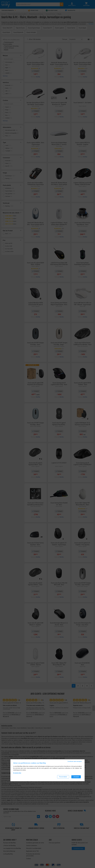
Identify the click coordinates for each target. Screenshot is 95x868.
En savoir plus (17, 773)
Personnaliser (63, 777)
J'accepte (76, 777)
